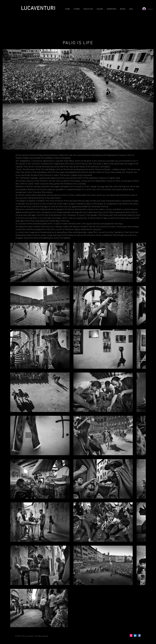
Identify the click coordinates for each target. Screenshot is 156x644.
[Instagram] (131, 635)
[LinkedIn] (135, 635)
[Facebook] (139, 635)
